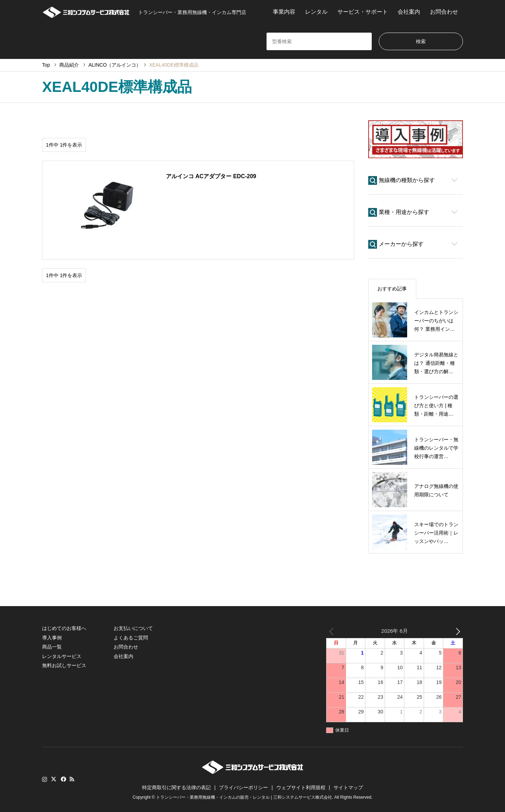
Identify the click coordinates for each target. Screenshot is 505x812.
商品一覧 (52, 647)
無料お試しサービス (64, 665)
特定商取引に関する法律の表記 (176, 787)
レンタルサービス (62, 656)
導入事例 (52, 638)
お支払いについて (133, 628)
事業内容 (284, 12)
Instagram (45, 779)
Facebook (63, 779)
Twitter (54, 779)
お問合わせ (444, 12)
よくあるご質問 (131, 638)
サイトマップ (348, 787)
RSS (72, 779)
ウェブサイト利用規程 (301, 787)
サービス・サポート (363, 12)
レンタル (316, 12)
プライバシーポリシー (243, 787)
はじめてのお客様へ (64, 628)
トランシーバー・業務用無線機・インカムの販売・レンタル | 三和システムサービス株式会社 (244, 798)
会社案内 (409, 12)
